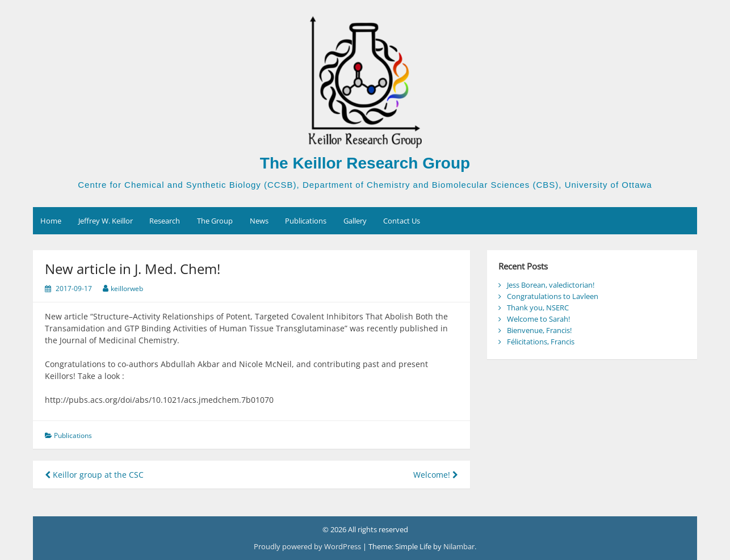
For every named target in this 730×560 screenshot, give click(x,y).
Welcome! (436, 475)
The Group (215, 221)
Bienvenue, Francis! (539, 330)
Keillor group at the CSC (94, 475)
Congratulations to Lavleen (553, 296)
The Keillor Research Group (365, 163)
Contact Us (402, 221)
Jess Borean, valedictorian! (551, 285)
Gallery (355, 221)
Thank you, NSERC (538, 308)
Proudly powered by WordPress (308, 546)
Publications (306, 221)
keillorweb (127, 289)
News (259, 221)
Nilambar (459, 546)
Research (165, 221)
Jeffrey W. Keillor (106, 221)
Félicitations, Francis (541, 342)
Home (51, 221)
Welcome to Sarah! (538, 319)
